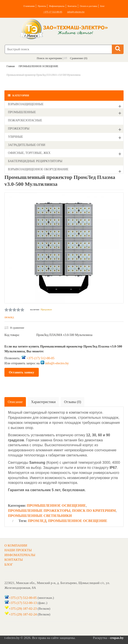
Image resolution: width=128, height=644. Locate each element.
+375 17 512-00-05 (53, 12)
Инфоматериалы (57, 6)
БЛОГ (9, 564)
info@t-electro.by (76, 12)
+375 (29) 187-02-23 (23, 609)
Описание (15, 402)
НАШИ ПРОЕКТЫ (18, 550)
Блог (103, 6)
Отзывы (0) (73, 402)
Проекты (42, 6)
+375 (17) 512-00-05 (41, 358)
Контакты (72, 6)
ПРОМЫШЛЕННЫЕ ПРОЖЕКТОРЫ (39, 511)
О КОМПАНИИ (16, 545)
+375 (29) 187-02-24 (23, 614)
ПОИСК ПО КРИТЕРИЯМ (94, 511)
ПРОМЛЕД (9, 317)
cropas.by (117, 638)
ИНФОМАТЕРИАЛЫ (20, 555)
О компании (29, 6)
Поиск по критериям (49, 58)
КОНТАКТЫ (14, 560)
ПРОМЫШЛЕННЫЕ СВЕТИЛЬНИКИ (40, 516)
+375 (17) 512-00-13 (23, 603)
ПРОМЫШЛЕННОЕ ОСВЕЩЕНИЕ (56, 505)
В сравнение (14, 328)
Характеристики (43, 402)
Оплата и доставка (88, 6)
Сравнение (76, 58)
